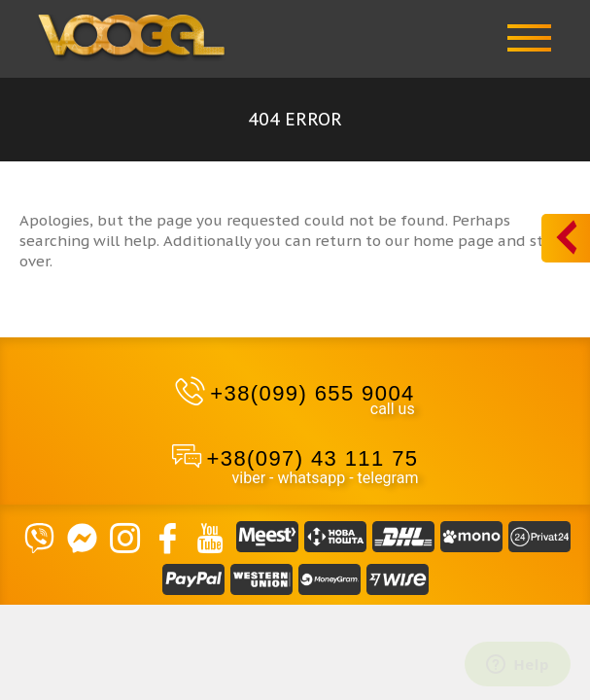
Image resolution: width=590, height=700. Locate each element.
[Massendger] (83, 536)
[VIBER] (40, 536)
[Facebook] (168, 536)
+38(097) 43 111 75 (313, 458)
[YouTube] (211, 536)
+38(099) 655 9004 (312, 393)
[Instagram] (125, 536)
